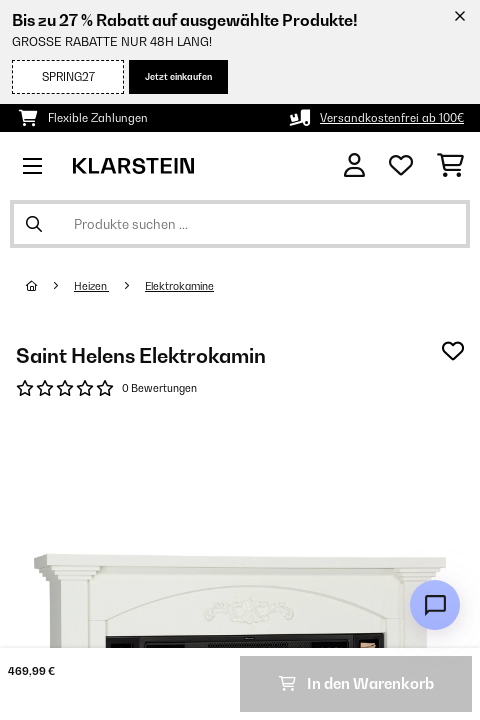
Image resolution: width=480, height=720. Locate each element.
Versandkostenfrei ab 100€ (392, 118)
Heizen (91, 286)
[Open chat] (435, 605)
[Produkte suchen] (240, 224)
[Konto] (354, 165)
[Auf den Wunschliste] (453, 351)
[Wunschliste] (401, 166)
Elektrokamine (179, 286)
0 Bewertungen (159, 388)
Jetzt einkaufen (178, 76)
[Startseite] (50, 286)
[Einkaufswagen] (450, 166)
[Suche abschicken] (34, 224)
